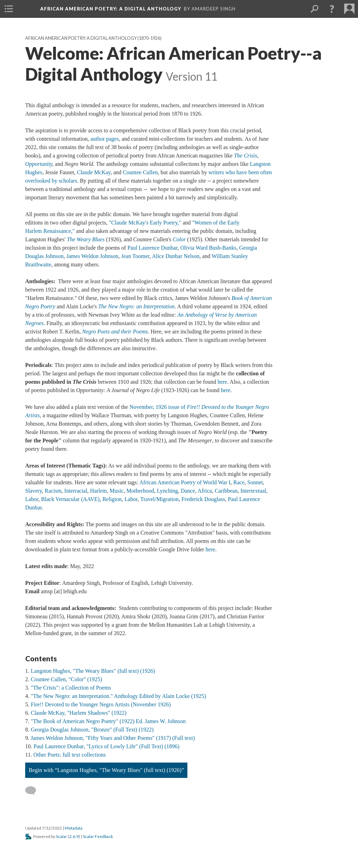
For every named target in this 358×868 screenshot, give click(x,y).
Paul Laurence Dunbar (152, 248)
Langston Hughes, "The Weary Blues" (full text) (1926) (93, 671)
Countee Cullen (140, 172)
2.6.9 (74, 836)
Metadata (74, 828)
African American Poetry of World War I (185, 482)
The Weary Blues (86, 239)
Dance (188, 491)
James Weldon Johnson (92, 256)
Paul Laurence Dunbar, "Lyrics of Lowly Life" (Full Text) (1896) (106, 746)
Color (179, 239)
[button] (332, 9)
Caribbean (226, 491)
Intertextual (253, 491)
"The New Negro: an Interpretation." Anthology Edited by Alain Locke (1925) (118, 696)
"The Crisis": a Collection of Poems (71, 688)
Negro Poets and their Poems (115, 332)
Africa (205, 491)
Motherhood (140, 491)
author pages (105, 139)
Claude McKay (94, 172)
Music (117, 491)
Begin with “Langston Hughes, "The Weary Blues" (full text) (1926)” (106, 770)
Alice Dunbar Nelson (176, 256)
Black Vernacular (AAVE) (70, 499)
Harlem (99, 491)
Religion (112, 499)
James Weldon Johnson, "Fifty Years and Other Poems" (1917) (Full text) (113, 738)
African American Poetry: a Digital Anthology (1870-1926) (93, 38)
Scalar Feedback (98, 836)
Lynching (167, 491)
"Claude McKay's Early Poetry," (145, 223)
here (222, 382)
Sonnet (255, 482)
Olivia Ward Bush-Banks (208, 248)
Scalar (62, 836)
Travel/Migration (159, 499)
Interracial (76, 491)
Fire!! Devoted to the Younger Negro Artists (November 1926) (101, 704)
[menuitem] (9, 9)
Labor (32, 499)
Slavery (34, 491)
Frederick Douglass (203, 499)
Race (239, 482)
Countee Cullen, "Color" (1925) (66, 679)
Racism (53, 491)
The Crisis (245, 156)
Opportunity (39, 164)
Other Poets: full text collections (69, 755)
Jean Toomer (135, 256)
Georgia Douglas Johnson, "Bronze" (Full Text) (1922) (92, 730)
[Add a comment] (34, 791)
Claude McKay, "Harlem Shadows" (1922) (79, 713)
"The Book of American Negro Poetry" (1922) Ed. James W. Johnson (108, 721)
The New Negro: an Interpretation (136, 306)
